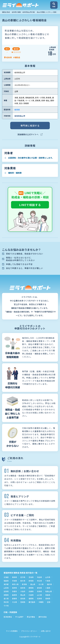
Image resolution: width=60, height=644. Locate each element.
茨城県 (14, 581)
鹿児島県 (32, 602)
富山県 (33, 584)
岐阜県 (17, 110)
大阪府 (23, 591)
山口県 (39, 595)
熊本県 (6, 602)
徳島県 (48, 595)
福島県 (6, 581)
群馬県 (31, 581)
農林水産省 (43, 617)
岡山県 (23, 595)
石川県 (41, 584)
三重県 (48, 588)
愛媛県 (14, 598)
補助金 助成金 (7, 12)
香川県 (6, 598)
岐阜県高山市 (20, 116)
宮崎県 (23, 602)
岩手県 (23, 577)
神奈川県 (15, 584)
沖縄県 (41, 602)
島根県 (14, 595)
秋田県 (39, 577)
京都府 (14, 591)
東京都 (6, 584)
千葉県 (48, 581)
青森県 (14, 577)
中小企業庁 (19, 617)
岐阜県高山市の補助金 (30, 12)
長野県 (14, 588)
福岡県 (31, 598)
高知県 (23, 598)
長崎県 (48, 598)
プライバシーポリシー (29, 631)
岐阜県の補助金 (17, 12)
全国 (49, 602)
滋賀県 (6, 591)
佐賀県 (39, 598)
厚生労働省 (31, 617)
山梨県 (6, 588)
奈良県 (39, 591)
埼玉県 (39, 581)
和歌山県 (49, 591)
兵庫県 (31, 591)
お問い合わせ (46, 631)
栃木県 (23, 581)
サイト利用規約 (12, 631)
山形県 (48, 577)
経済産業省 (8, 617)
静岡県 (31, 588)
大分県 (14, 602)
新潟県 (24, 584)
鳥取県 (6, 595)
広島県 (31, 595)
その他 (6, 606)
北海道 (6, 577)
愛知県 (39, 588)
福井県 (49, 584)
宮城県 (31, 577)
